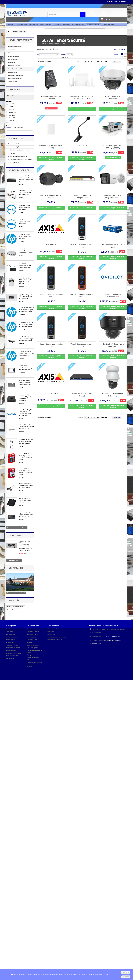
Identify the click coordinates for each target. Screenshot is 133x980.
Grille (122, 55)
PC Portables (12, 53)
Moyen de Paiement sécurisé (19, 156)
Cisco (11, 121)
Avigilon (12, 112)
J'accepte (126, 972)
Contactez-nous (112, 2)
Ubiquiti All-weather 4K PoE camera (51, 196)
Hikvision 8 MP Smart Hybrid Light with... (113, 345)
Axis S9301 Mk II (51, 394)
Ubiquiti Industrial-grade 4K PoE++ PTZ (113, 395)
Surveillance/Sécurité (93, 25)
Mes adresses (52, 634)
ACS (11, 104)
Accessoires (57, 25)
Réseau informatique (78, 25)
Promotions (15, 535)
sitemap (29, 667)
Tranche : (9, 128)
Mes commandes (53, 629)
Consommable (34, 25)
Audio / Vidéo (13, 82)
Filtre (9, 607)
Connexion (122, 2)
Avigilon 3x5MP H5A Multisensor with (113, 296)
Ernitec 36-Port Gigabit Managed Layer (82, 196)
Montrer (63, 55)
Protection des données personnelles (21, 159)
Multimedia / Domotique (16, 75)
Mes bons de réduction (55, 640)
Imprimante (12, 63)
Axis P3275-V (51, 245)
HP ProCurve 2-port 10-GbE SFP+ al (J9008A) (113, 147)
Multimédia (67, 25)
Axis (12, 115)
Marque (11, 25)
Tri (38, 55)
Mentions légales (15, 147)
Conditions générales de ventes (19, 150)
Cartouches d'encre (14, 610)
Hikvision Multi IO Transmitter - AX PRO (51, 147)
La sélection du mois (108, 25)
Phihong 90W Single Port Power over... (51, 97)
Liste (125, 55)
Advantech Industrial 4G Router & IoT (113, 246)
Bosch (12, 118)
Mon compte (53, 626)
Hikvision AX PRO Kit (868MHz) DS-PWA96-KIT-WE (82, 97)
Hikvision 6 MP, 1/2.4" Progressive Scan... (113, 196)
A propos (13, 153)
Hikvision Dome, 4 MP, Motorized (113, 97)
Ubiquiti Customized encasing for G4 (82, 246)
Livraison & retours (16, 144)
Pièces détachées (22, 25)
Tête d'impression (19, 607)
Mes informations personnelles (57, 637)
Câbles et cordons (46, 25)
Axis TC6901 (82, 146)
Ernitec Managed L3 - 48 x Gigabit (82, 395)
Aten (11, 110)
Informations (16, 138)
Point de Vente (13, 72)
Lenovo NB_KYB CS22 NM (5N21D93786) (24, 543)
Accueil (29, 642)
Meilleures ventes (33, 634)
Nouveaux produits (19, 170)
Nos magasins (14, 162)
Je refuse (126, 977)
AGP (11, 107)
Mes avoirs (51, 632)
